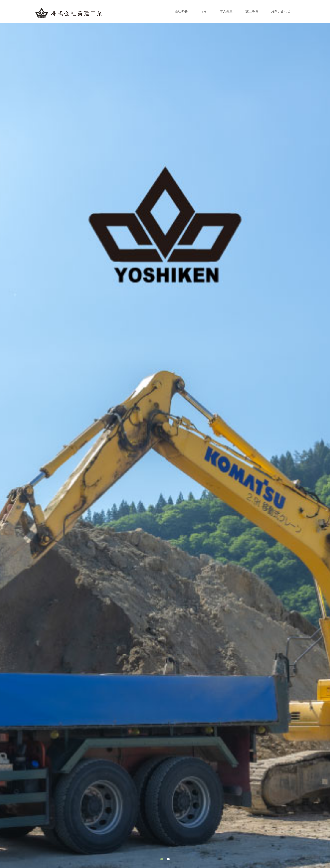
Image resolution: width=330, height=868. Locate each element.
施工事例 (252, 11)
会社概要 (181, 11)
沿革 (204, 11)
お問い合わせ (281, 11)
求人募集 (226, 11)
